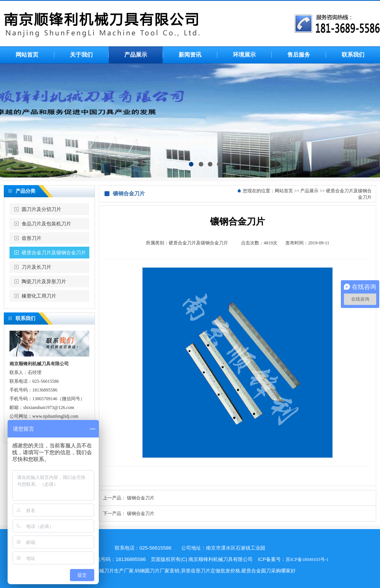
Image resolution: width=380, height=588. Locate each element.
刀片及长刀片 (36, 267)
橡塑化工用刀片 (39, 296)
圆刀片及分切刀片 (41, 209)
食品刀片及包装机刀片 (46, 224)
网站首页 (284, 191)
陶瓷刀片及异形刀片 (44, 281)
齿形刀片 (32, 238)
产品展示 (309, 191)
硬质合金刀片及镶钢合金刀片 (54, 253)
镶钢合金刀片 (141, 498)
